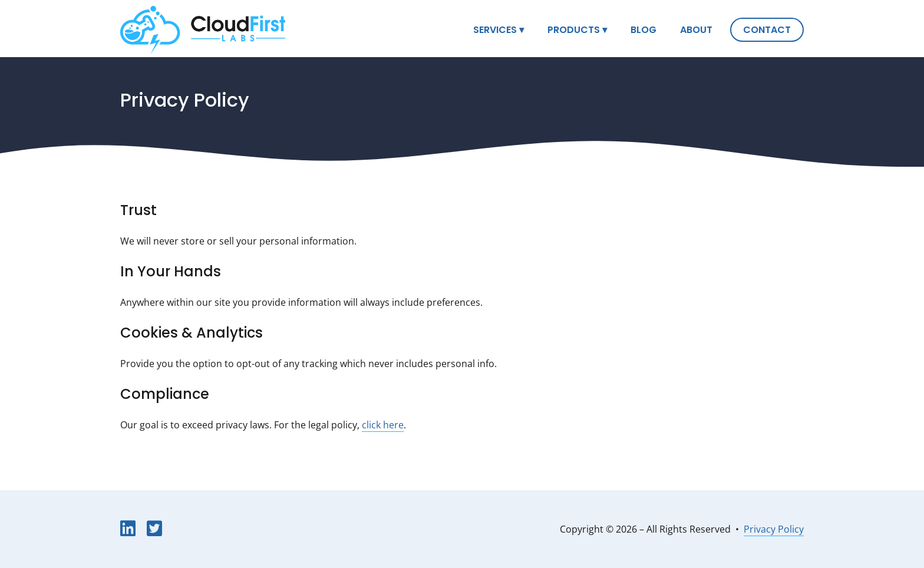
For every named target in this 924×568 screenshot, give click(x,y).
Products (574, 31)
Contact (767, 31)
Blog (643, 31)
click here (383, 425)
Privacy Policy (774, 529)
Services (495, 31)
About (696, 31)
